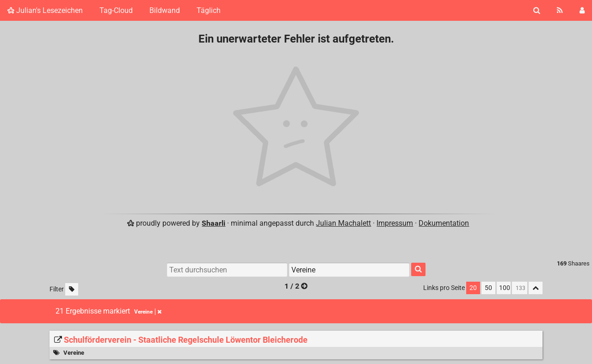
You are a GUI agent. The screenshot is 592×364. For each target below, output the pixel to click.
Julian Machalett (343, 223)
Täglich (209, 10)
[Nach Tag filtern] (349, 270)
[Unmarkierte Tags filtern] (72, 289)
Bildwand (165, 10)
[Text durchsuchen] (227, 270)
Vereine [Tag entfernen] (148, 312)
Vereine (74, 353)
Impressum (395, 223)
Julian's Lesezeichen (45, 10)
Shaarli (213, 223)
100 (505, 288)
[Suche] (537, 10)
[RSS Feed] (560, 10)
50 (488, 288)
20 (473, 288)
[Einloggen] (582, 10)
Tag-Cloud (116, 10)
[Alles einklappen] (536, 288)
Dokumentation (444, 223)
